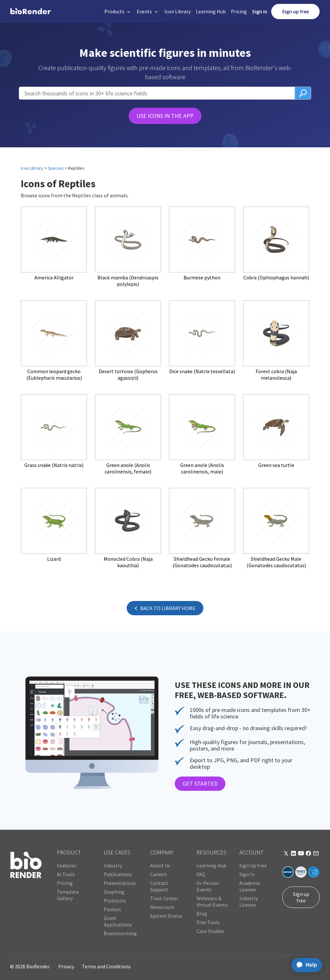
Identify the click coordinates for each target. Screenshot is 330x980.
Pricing (239, 11)
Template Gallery (68, 895)
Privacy (66, 966)
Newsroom (162, 907)
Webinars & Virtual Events (212, 901)
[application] (305, 965)
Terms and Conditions (106, 966)
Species (56, 168)
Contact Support (159, 886)
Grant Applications (118, 921)
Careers (159, 874)
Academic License (250, 886)
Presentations (120, 883)
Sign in (260, 11)
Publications (118, 874)
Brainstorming (120, 933)
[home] (31, 12)
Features (67, 865)
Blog (202, 913)
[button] (118, 12)
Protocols (115, 900)
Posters (112, 909)
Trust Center (164, 898)
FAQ (201, 874)
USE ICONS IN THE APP (165, 116)
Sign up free (295, 11)
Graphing (114, 892)
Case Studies (210, 931)
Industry (113, 865)
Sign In (247, 874)
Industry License (249, 901)
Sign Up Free (253, 865)
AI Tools (66, 874)
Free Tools (208, 922)
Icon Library (178, 11)
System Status (166, 916)
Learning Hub (211, 11)
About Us (160, 865)
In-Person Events (208, 886)
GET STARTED (200, 784)
